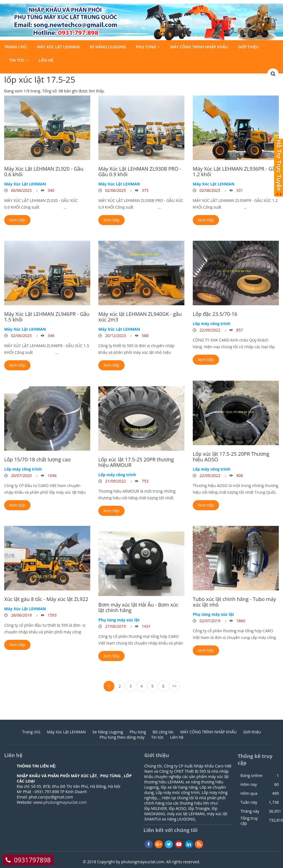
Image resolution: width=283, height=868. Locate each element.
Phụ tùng (146, 47)
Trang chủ (16, 47)
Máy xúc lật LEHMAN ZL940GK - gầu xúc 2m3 (140, 317)
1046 (52, 475)
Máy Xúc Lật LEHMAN (58, 47)
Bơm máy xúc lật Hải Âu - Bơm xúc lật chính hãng (138, 607)
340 (51, 190)
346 (51, 336)
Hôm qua (249, 793)
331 (239, 190)
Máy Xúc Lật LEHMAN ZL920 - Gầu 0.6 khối (44, 171)
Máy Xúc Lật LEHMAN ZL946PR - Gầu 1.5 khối (47, 317)
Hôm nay (249, 784)
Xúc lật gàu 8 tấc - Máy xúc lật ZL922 (46, 599)
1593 (52, 615)
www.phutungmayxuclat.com (60, 802)
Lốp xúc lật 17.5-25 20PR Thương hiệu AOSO (231, 457)
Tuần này (249, 802)
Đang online (251, 776)
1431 (146, 626)
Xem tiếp (17, 220)
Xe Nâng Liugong (108, 47)
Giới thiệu (248, 47)
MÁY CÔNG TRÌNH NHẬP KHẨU (199, 47)
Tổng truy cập (249, 821)
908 (239, 475)
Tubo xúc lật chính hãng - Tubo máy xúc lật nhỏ (234, 602)
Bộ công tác (163, 732)
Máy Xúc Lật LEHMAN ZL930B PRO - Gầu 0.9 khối (140, 171)
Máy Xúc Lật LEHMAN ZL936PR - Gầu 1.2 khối (235, 171)
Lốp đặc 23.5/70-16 (215, 314)
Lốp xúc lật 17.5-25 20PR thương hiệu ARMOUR (136, 462)
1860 (240, 621)
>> (175, 686)
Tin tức (17, 60)
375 (145, 190)
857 (239, 330)
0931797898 (32, 860)
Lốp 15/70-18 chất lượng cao (37, 459)
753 (145, 481)
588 (145, 336)
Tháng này (250, 811)
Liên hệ (46, 60)
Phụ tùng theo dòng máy (122, 737)
